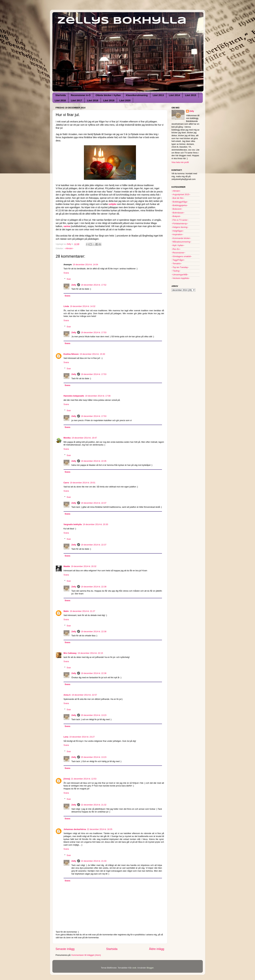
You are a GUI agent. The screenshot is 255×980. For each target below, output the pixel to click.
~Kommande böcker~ (181, 238)
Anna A (67, 695)
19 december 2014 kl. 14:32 (83, 306)
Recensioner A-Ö (81, 95)
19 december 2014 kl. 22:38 (94, 587)
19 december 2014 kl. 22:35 (94, 461)
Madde (67, 566)
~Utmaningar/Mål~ (180, 275)
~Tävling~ (176, 271)
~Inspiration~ (178, 235)
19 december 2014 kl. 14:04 (85, 265)
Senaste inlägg (65, 949)
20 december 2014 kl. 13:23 (94, 715)
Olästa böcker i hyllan (108, 95)
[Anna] (67, 779)
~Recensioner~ (178, 253)
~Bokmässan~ (178, 213)
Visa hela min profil (180, 162)
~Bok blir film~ (178, 198)
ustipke (113, 204)
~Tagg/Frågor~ (178, 260)
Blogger (150, 968)
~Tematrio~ (177, 264)
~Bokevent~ (177, 209)
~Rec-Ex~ (176, 249)
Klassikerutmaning (137, 95)
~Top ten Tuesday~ (180, 267)
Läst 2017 (76, 100)
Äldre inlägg (157, 949)
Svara (66, 273)
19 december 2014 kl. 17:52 (94, 285)
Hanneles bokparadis (74, 396)
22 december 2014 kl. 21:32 (94, 805)
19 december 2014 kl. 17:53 (94, 333)
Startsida (60, 95)
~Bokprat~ (176, 216)
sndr (134, 968)
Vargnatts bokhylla (73, 524)
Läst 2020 (125, 100)
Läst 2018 (93, 100)
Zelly (74, 285)
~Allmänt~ (69, 248)
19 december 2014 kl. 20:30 (95, 524)
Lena (66, 737)
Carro (66, 483)
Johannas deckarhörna (75, 829)
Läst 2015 (191, 95)
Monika (67, 438)
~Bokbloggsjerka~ (180, 205)
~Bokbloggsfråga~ (180, 202)
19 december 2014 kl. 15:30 (92, 354)
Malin (66, 611)
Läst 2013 (158, 95)
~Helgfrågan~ (178, 231)
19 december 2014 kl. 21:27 (82, 611)
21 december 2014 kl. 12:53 (84, 779)
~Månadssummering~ (181, 242)
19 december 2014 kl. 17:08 (98, 396)
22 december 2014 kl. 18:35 (100, 829)
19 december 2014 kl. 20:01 (83, 483)
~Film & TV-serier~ (180, 220)
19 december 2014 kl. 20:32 (84, 566)
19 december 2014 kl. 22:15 (90, 653)
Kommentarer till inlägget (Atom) (86, 955)
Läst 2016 (60, 100)
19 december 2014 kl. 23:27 (82, 737)
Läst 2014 (174, 95)
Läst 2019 (109, 100)
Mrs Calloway (70, 653)
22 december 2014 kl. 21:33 (94, 861)
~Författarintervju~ (180, 224)
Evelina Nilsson (71, 354)
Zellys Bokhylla (122, 21)
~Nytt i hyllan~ (178, 245)
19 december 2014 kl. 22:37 (94, 503)
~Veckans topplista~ (181, 278)
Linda (66, 306)
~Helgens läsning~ (180, 227)
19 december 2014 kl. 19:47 (84, 438)
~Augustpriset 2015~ (181, 195)
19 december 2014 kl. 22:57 (84, 695)
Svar (69, 279)
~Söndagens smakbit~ (182, 256)
